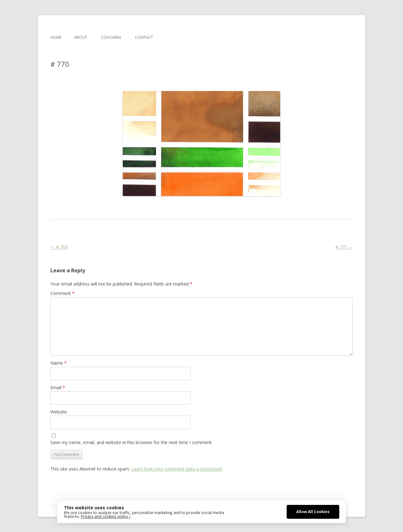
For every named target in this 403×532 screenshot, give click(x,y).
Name (59, 363)
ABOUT (81, 37)
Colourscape (150, 207)
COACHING (111, 37)
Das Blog (106, 207)
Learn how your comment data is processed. (177, 469)
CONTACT (144, 37)
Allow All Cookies (313, 512)
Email (58, 387)
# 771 (344, 247)
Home (56, 37)
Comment (62, 293)
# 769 (59, 247)
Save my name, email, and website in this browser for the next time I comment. (131, 442)
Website (59, 412)
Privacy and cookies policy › (106, 516)
